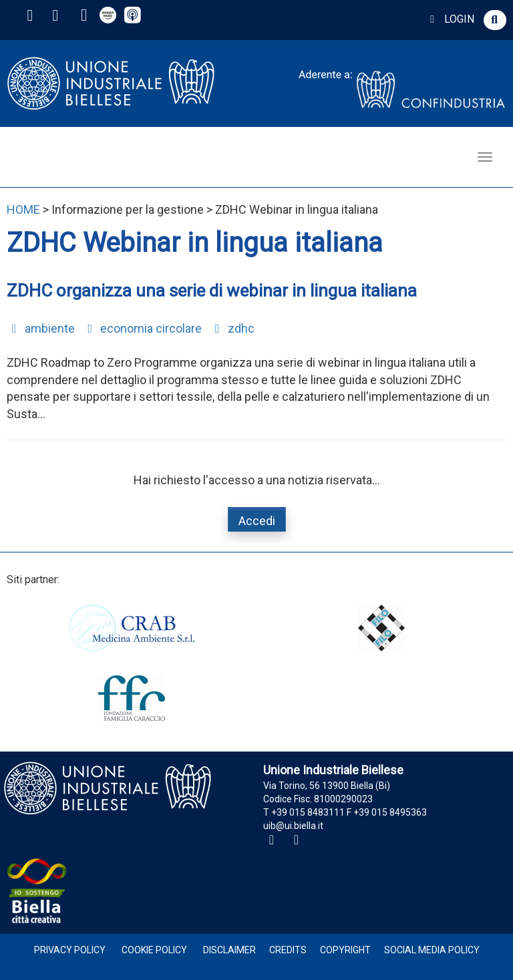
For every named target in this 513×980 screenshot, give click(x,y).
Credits (288, 950)
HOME (23, 209)
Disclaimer (229, 950)
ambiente (41, 328)
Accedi (257, 521)
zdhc (232, 328)
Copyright (345, 950)
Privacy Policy (70, 950)
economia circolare (143, 328)
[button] (495, 20)
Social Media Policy (432, 950)
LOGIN (450, 19)
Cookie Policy (154, 950)
